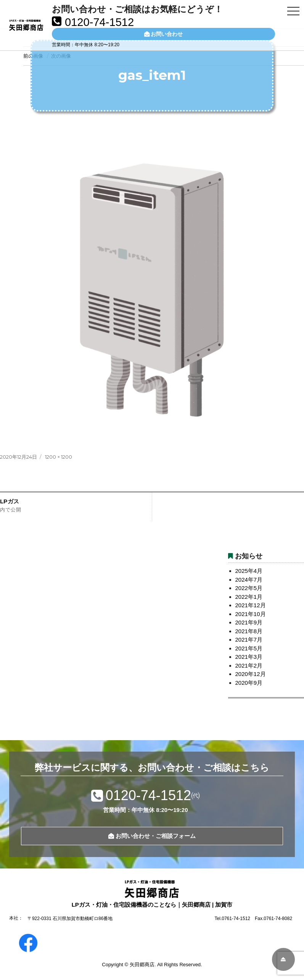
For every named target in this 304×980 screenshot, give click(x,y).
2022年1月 (249, 597)
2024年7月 (249, 580)
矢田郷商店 (142, 965)
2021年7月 (249, 640)
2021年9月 (249, 622)
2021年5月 (249, 648)
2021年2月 (249, 665)
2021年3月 (249, 657)
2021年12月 (251, 605)
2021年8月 (249, 631)
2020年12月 (251, 674)
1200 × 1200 (59, 457)
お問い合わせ (163, 34)
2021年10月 (251, 614)
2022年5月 (249, 588)
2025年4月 (249, 571)
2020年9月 (249, 683)
